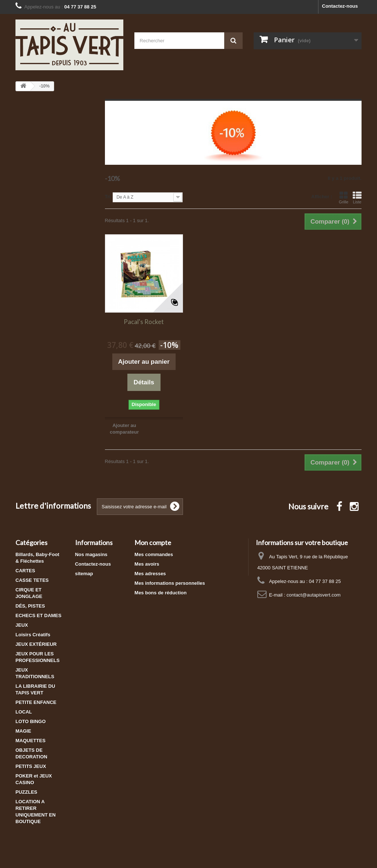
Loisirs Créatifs (33, 635)
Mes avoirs (147, 564)
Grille (343, 198)
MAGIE (23, 731)
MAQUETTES (31, 741)
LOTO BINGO (31, 721)
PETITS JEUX (31, 766)
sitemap (84, 574)
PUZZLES (26, 792)
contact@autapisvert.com (313, 595)
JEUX (22, 625)
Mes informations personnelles (170, 583)
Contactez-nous (340, 6)
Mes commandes (154, 554)
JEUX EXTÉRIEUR (36, 644)
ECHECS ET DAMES (38, 616)
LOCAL (24, 712)
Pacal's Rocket (144, 322)
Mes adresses (150, 574)
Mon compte (153, 542)
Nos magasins (91, 554)
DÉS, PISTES (30, 606)
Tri (108, 197)
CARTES (25, 571)
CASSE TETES (32, 580)
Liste (357, 198)
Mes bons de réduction (161, 593)
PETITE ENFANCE (36, 702)
